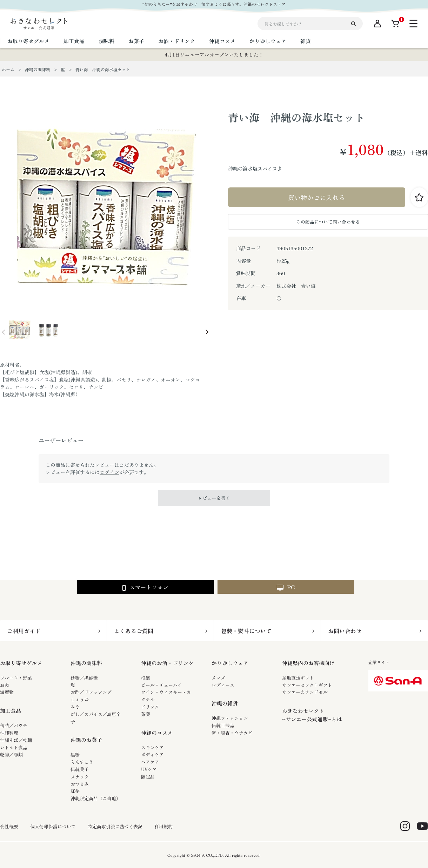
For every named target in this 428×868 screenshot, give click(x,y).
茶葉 (146, 714)
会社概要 (9, 827)
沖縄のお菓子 (86, 740)
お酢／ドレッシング (91, 692)
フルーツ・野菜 (16, 678)
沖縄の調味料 (86, 663)
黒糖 (75, 754)
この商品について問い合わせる (328, 222)
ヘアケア (150, 762)
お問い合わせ (345, 631)
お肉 (5, 685)
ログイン (109, 472)
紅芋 (75, 791)
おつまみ (80, 784)
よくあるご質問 (134, 631)
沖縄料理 (9, 733)
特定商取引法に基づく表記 (115, 827)
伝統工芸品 (223, 725)
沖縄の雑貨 (225, 703)
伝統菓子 (80, 769)
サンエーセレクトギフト (307, 685)
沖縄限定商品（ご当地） (96, 798)
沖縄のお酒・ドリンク (167, 663)
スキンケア (152, 747)
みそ (75, 707)
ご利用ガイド (24, 631)
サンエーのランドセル (305, 692)
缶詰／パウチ (14, 725)
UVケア (149, 769)
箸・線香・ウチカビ (232, 733)
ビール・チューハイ (162, 685)
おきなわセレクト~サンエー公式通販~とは (312, 715)
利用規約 (163, 827)
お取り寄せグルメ (21, 663)
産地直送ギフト (298, 678)
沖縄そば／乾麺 (16, 740)
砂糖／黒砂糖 (84, 678)
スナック (80, 777)
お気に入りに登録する (419, 197)
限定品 (148, 777)
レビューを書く (214, 498)
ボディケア (152, 754)
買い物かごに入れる (317, 197)
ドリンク (150, 707)
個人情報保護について (53, 827)
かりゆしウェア (230, 663)
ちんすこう (82, 762)
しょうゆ (80, 699)
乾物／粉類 (11, 754)
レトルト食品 (14, 747)
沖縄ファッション (230, 718)
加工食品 (11, 711)
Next (207, 332)
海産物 (7, 692)
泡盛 (146, 678)
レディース (223, 685)
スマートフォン (145, 587)
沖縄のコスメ (157, 733)
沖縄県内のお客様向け (308, 663)
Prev (4, 332)
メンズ (218, 678)
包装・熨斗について (246, 631)
